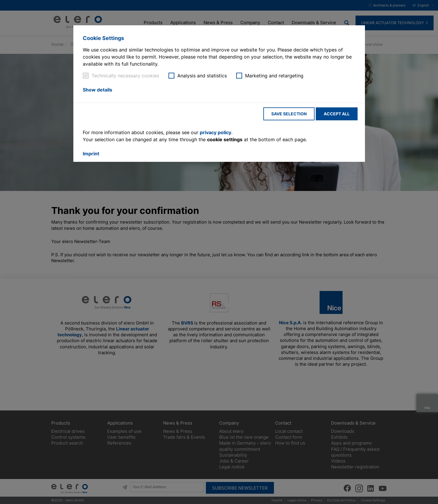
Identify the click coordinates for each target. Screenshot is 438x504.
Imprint (91, 154)
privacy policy (215, 132)
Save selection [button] (289, 114)
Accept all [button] (337, 114)
